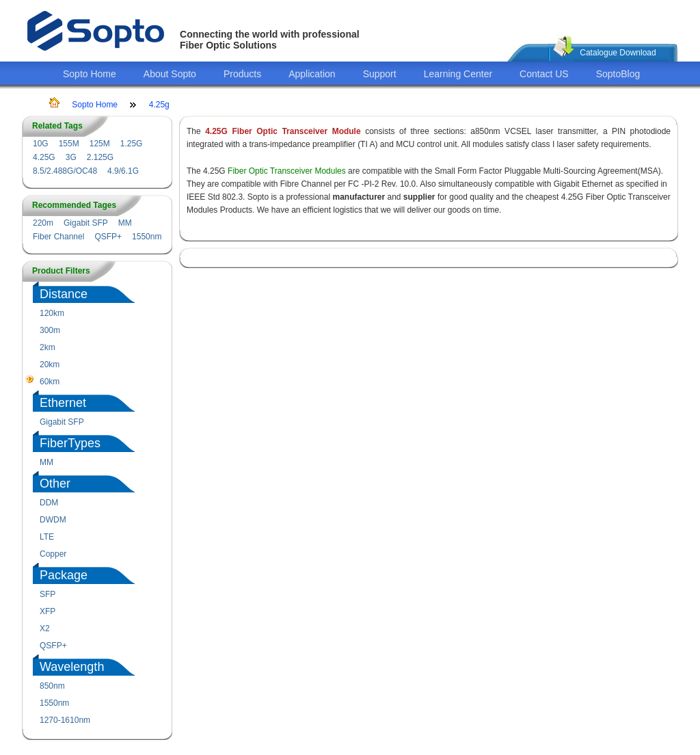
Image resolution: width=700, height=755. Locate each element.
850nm (52, 686)
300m (50, 330)
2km (48, 347)
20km (50, 365)
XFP (48, 611)
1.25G (132, 144)
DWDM (53, 520)
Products (242, 74)
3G (71, 157)
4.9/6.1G (123, 171)
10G (41, 144)
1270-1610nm (65, 720)
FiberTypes (70, 443)
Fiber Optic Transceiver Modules (287, 171)
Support (380, 74)
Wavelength (72, 667)
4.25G (44, 157)
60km (50, 382)
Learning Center (458, 74)
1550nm (147, 237)
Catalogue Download (618, 53)
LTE (47, 537)
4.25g (159, 105)
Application (312, 74)
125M (100, 144)
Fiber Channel (58, 237)
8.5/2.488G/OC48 (65, 171)
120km (52, 313)
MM (125, 223)
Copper (53, 554)
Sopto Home (90, 74)
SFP (48, 594)
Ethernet (63, 403)
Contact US (544, 74)
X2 (45, 628)
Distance (64, 294)
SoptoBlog (618, 74)
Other (55, 484)
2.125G (100, 157)
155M (69, 144)
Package (64, 575)
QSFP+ (108, 237)
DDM (49, 503)
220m (43, 223)
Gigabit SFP (86, 223)
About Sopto (170, 74)
